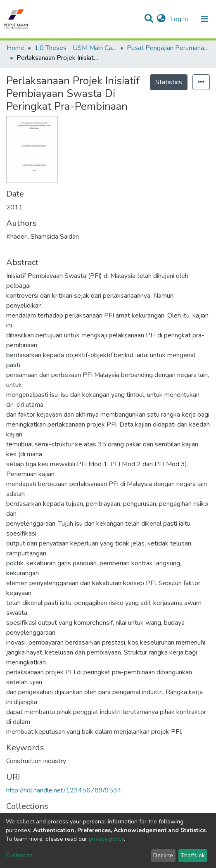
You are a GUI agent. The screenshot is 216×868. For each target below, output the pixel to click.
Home (15, 48)
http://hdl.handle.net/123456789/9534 (64, 790)
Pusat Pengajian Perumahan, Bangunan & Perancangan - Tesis (168, 48)
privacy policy (106, 839)
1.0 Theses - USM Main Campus (76, 48)
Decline (163, 855)
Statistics (169, 82)
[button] (161, 19)
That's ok (193, 855)
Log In (180, 19)
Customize (19, 855)
